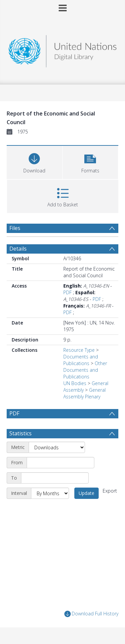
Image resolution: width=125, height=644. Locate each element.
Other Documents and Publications (85, 370)
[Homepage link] (63, 49)
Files (15, 228)
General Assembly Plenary (84, 393)
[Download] (34, 162)
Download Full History (91, 614)
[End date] (55, 478)
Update (86, 493)
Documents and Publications (81, 360)
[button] (90, 162)
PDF (67, 292)
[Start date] (60, 463)
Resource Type (79, 350)
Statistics (20, 433)
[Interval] (50, 493)
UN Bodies (75, 383)
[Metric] (57, 447)
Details (18, 249)
